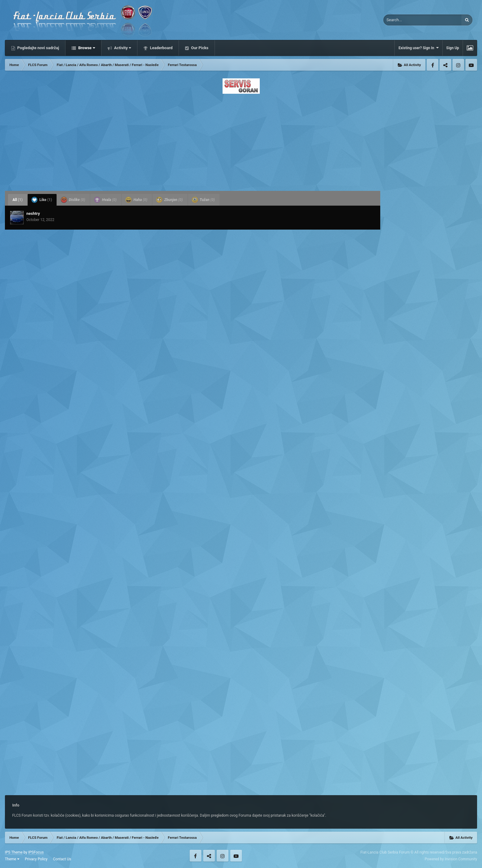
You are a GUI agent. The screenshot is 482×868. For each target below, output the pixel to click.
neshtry (33, 213)
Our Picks (199, 48)
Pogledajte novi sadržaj (38, 48)
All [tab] (18, 200)
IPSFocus (36, 852)
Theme (12, 859)
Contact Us (62, 859)
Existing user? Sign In (418, 48)
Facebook (433, 65)
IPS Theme (14, 852)
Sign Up (453, 48)
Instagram (458, 65)
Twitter (445, 65)
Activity (122, 48)
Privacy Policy (36, 859)
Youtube (471, 65)
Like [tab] (42, 200)
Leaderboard (161, 48)
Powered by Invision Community (451, 859)
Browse (86, 48)
